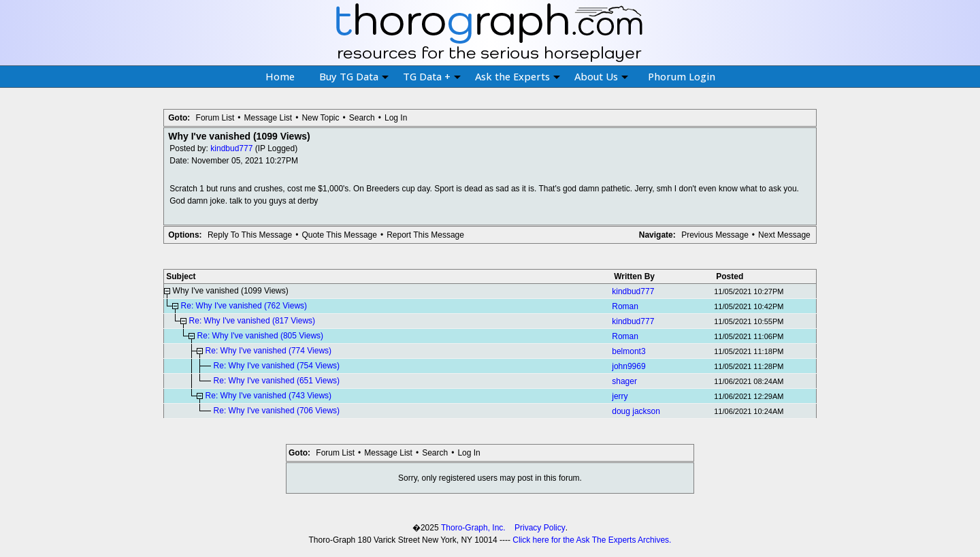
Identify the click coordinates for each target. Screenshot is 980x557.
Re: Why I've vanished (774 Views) (268, 351)
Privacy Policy (540, 528)
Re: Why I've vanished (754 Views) (277, 366)
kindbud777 (231, 148)
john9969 (628, 366)
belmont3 (628, 351)
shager (624, 381)
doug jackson (636, 411)
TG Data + (432, 76)
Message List (268, 118)
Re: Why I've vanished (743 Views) (268, 396)
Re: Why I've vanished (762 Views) (244, 306)
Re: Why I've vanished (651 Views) (277, 381)
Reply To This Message (250, 235)
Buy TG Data (354, 76)
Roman (625, 306)
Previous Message (715, 235)
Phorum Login (682, 76)
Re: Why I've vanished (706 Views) (277, 411)
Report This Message (425, 235)
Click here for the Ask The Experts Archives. (592, 540)
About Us (601, 76)
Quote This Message (339, 235)
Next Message (784, 235)
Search (362, 118)
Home (280, 76)
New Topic (320, 118)
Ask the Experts (518, 76)
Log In (396, 118)
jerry (620, 396)
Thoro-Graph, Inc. (473, 528)
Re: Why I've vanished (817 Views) (252, 321)
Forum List (215, 118)
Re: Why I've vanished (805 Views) (260, 336)
